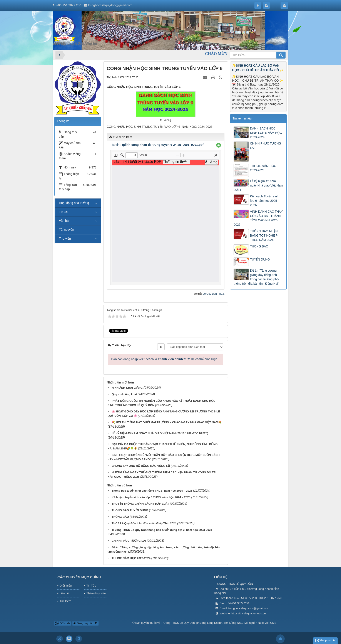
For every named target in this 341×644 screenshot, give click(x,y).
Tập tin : (157, 145)
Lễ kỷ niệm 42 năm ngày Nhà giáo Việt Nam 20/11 (258, 185)
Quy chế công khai (124, 394)
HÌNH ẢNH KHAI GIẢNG (127, 388)
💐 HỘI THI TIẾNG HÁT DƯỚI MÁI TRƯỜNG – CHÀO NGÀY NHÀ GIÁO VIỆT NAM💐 (167, 422)
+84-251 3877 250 (69, 5)
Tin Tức (91, 586)
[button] (219, 145)
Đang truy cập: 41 (85, 623)
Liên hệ (64, 593)
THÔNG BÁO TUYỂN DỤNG (130, 510)
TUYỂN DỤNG (260, 259)
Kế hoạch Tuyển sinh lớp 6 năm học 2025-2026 (264, 201)
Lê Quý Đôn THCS (214, 294)
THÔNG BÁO (120, 517)
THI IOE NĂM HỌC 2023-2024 (131, 558)
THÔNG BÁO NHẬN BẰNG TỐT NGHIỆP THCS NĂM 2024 (264, 235)
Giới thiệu (66, 586)
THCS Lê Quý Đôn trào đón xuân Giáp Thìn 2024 (144, 523)
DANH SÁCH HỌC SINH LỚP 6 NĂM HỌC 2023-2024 (266, 133)
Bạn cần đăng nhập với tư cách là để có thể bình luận (164, 359)
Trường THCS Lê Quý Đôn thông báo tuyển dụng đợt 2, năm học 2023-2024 (162, 530)
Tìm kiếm (65, 601)
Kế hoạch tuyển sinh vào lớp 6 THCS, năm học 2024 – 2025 (151, 497)
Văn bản (65, 221)
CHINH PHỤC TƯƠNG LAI (129, 541)
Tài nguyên (66, 230)
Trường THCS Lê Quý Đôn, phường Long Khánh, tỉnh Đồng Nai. (202, 623)
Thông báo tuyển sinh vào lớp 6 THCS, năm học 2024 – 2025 (152, 491)
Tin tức (64, 212)
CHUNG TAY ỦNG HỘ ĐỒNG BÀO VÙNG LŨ (141, 466)
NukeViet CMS (267, 623)
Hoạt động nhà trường (74, 203)
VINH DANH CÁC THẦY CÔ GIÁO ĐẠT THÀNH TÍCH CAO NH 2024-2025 (258, 218)
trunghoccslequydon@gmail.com (110, 5)
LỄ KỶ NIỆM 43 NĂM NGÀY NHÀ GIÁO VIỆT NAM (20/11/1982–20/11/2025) (160, 433)
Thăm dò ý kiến (96, 593)
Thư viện (65, 239)
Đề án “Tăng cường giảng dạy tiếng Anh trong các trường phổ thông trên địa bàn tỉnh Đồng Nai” (256, 277)
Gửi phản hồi (325, 641)
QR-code (63, 623)
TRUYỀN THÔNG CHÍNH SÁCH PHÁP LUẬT (140, 504)
